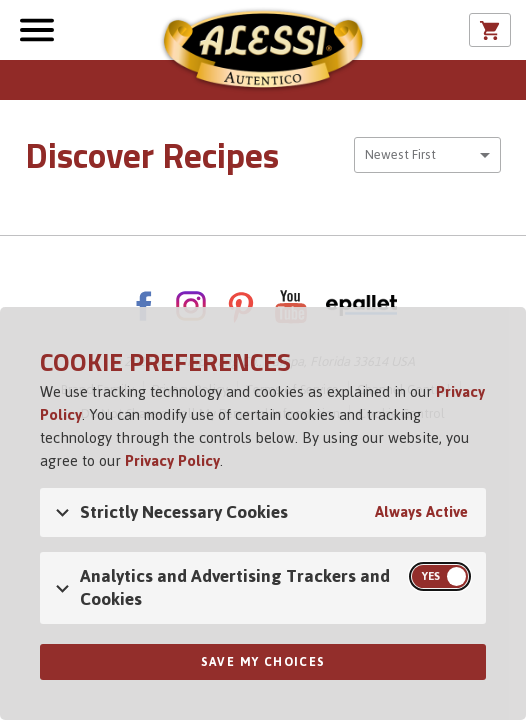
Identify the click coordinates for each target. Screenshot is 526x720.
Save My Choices (263, 662)
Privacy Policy (172, 460)
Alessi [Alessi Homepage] (263, 52)
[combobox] (427, 155)
